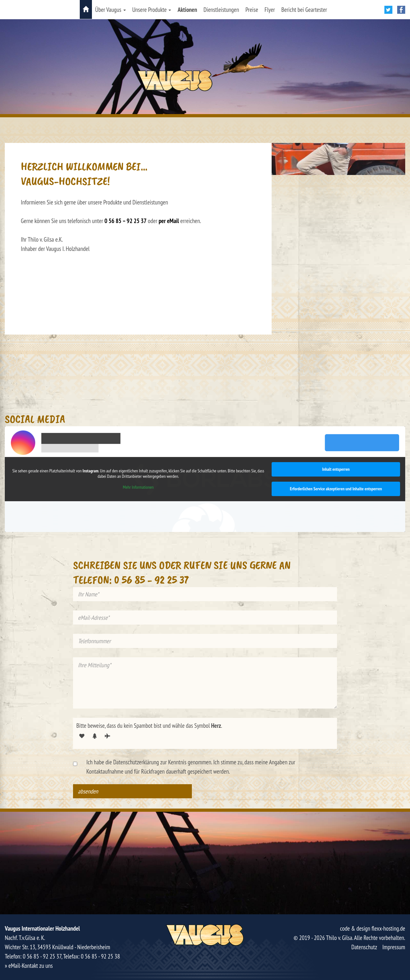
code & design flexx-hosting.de (372, 928)
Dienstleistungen (221, 10)
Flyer (270, 10)
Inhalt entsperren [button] (336, 469)
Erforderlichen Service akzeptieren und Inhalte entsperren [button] (336, 489)
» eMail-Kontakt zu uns (29, 966)
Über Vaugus (111, 10)
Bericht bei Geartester (304, 10)
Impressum (394, 947)
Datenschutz (364, 947)
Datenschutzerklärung (136, 762)
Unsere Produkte (152, 10)
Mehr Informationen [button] (138, 487)
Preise (252, 10)
